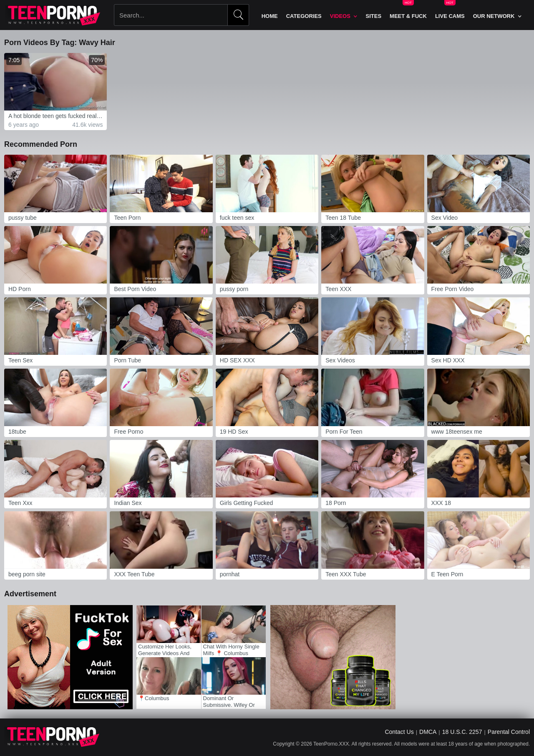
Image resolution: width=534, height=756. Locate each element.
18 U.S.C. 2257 (462, 732)
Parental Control (509, 732)
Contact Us (399, 732)
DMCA (428, 732)
